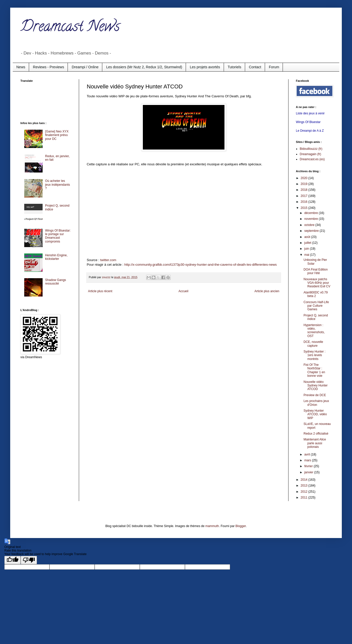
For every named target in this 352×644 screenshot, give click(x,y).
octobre (310, 225)
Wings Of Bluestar (308, 122)
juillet (308, 243)
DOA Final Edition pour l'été (316, 271)
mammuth (212, 526)
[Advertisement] (41, 101)
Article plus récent (100, 291)
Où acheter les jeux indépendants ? (58, 185)
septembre (312, 231)
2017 (305, 196)
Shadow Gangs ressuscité (56, 282)
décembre (312, 213)
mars (308, 460)
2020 (305, 178)
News (21, 67)
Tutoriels (235, 67)
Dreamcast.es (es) (312, 159)
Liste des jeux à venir (310, 113)
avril (307, 454)
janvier (309, 472)
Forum (274, 67)
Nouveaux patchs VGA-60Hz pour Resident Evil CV (317, 283)
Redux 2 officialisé (316, 434)
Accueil (184, 291)
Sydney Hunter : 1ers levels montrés (315, 355)
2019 (305, 184)
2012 (305, 492)
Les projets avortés (205, 67)
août (308, 237)
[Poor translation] (29, 560)
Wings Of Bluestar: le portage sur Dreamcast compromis (58, 236)
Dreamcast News (70, 28)
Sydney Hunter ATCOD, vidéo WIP (315, 414)
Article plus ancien (267, 291)
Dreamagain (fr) (310, 154)
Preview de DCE (315, 395)
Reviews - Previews (48, 67)
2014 (305, 480)
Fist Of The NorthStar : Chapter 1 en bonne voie (314, 370)
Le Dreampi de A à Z (310, 131)
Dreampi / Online (85, 67)
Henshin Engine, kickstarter (56, 257)
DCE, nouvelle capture (313, 344)
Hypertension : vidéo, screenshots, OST (314, 331)
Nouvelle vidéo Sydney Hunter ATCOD (316, 386)
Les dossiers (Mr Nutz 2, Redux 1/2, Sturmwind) (144, 67)
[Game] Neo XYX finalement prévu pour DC (57, 135)
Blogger (241, 526)
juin (307, 249)
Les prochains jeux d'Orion (316, 403)
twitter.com (108, 260)
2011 (305, 498)
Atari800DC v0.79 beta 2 (316, 294)
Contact (255, 67)
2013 (305, 486)
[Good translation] (12, 560)
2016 (305, 202)
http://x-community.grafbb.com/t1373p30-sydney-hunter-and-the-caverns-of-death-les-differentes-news (200, 265)
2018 (305, 190)
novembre (312, 219)
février (309, 466)
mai (307, 255)
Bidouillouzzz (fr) (311, 149)
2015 (305, 208)
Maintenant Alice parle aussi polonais (315, 443)
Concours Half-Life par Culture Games (316, 306)
